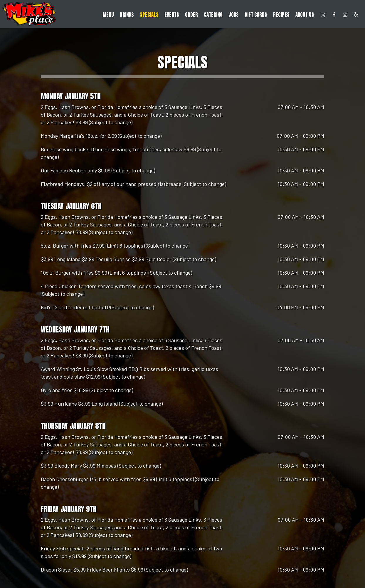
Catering (213, 15)
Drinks (127, 15)
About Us (305, 15)
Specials (149, 15)
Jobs (234, 15)
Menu (108, 15)
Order (191, 15)
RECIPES (281, 15)
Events (172, 15)
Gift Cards (256, 15)
